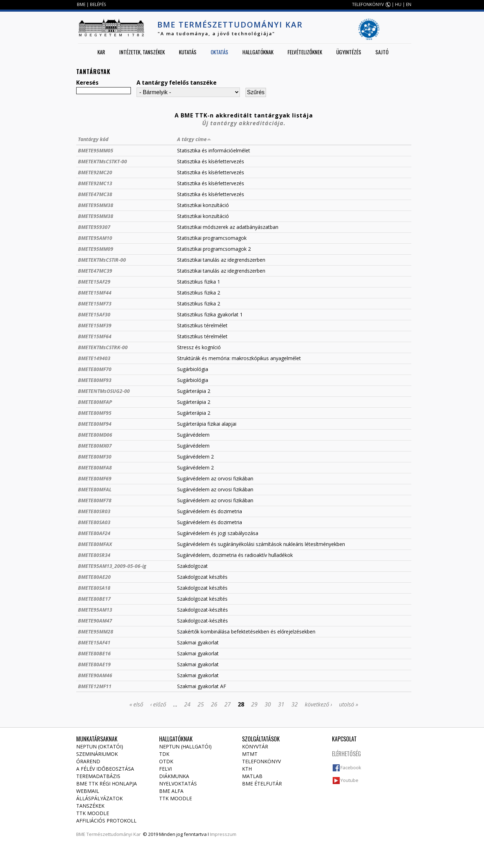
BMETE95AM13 (95, 610)
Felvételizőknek (305, 52)
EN (409, 4)
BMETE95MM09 (96, 249)
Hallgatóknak (258, 52)
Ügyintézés (349, 52)
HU (398, 4)
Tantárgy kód (93, 139)
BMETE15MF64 (95, 336)
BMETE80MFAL (95, 489)
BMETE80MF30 (95, 457)
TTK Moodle (93, 813)
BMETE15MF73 (95, 304)
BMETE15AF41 (94, 642)
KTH (247, 769)
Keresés (87, 83)
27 (228, 704)
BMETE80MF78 (95, 500)
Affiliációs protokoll (106, 821)
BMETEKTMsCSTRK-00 (103, 347)
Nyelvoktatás (178, 784)
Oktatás (219, 52)
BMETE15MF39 (95, 325)
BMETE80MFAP (95, 402)
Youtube (349, 780)
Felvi (165, 769)
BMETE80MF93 (95, 380)
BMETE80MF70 (95, 369)
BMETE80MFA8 (95, 468)
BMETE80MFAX (95, 544)
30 (268, 704)
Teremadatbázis (98, 776)
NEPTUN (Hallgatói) (185, 746)
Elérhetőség (346, 754)
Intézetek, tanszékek (142, 52)
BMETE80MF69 (95, 478)
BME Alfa (171, 791)
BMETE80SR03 (94, 511)
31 (281, 704)
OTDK (166, 761)
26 (214, 704)
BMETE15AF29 (94, 282)
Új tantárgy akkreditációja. (244, 123)
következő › (318, 704)
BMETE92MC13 (95, 183)
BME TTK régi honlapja (107, 784)
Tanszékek (90, 806)
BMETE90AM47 (95, 621)
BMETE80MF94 (95, 424)
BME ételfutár (262, 784)
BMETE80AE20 (94, 577)
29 (254, 704)
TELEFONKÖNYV (368, 4)
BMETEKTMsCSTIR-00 (102, 260)
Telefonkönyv (261, 761)
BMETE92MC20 (95, 172)
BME (81, 4)
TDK (164, 754)
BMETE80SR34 (94, 555)
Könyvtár (255, 746)
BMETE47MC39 (95, 271)
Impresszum (223, 834)
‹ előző (158, 704)
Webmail (88, 791)
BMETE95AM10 (95, 238)
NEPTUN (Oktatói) (100, 746)
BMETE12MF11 (95, 686)
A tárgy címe (194, 139)
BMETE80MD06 (95, 435)
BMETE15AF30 (94, 314)
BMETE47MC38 (95, 194)
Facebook (351, 767)
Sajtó (382, 52)
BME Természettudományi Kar (230, 24)
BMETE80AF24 (94, 533)
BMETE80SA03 (94, 522)
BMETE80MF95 (95, 413)
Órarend (88, 761)
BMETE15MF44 (95, 293)
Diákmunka (174, 776)
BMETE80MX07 (95, 446)
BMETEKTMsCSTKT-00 (102, 161)
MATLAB (252, 776)
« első (136, 704)
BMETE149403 (94, 358)
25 (201, 704)
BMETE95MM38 (96, 205)
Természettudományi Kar (114, 834)
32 (295, 704)
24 (187, 704)
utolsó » (349, 704)
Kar (101, 52)
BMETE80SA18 (94, 588)
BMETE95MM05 (96, 150)
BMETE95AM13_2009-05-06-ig (112, 566)
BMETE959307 (94, 227)
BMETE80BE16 (94, 653)
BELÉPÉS (98, 4)
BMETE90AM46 (95, 675)
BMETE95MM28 (96, 632)
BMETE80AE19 (94, 664)
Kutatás (188, 52)
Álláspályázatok (99, 798)
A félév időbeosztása (105, 769)
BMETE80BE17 (94, 599)
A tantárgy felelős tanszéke (177, 83)
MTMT (250, 754)
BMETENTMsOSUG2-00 (104, 391)
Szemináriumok (97, 754)
